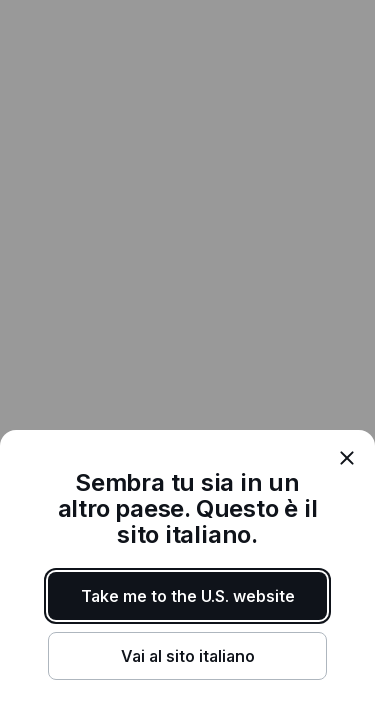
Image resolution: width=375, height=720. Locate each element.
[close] (347, 458)
